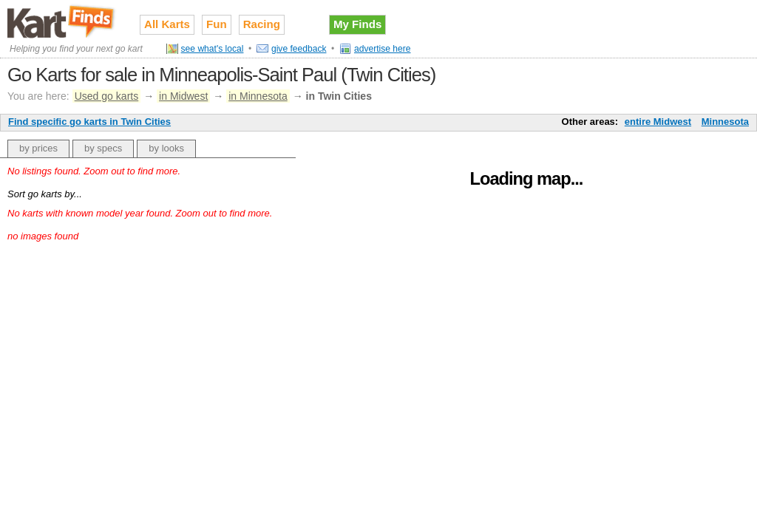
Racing (262, 24)
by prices (38, 148)
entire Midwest (658, 122)
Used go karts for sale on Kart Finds (62, 21)
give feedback (299, 49)
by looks (166, 148)
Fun (217, 24)
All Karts (167, 24)
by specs (103, 148)
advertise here (383, 49)
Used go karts (107, 96)
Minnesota (725, 122)
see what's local (213, 49)
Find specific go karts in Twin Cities (89, 122)
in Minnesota (258, 96)
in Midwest (183, 96)
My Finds (357, 24)
